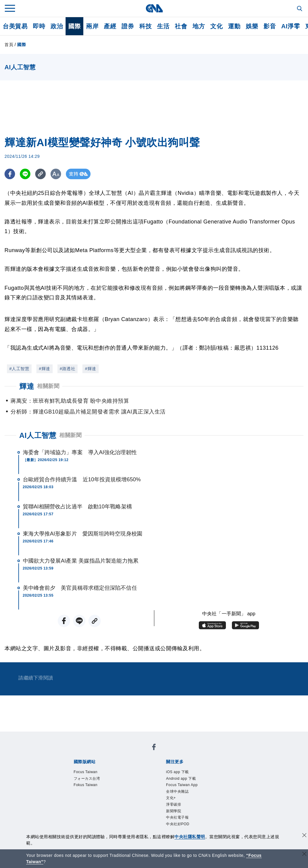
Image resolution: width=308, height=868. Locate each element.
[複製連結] (40, 174)
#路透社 (68, 369)
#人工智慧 (19, 369)
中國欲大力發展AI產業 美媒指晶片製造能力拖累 (81, 561)
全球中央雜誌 (177, 792)
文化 (216, 26)
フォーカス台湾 (87, 779)
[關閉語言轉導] (304, 855)
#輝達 (44, 369)
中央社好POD (178, 824)
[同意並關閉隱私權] (304, 836)
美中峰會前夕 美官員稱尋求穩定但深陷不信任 (80, 588)
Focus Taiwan (86, 772)
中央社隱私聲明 (190, 837)
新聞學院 (174, 811)
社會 (181, 26)
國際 (74, 26)
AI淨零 (291, 26)
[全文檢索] (300, 9)
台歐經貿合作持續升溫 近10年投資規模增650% (82, 479)
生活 (163, 26)
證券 (128, 26)
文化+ (171, 798)
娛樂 (252, 26)
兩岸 (92, 26)
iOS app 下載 (177, 772)
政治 (57, 26)
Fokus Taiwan (86, 785)
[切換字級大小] (56, 174)
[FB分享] (10, 174)
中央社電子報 (177, 817)
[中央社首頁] (154, 8)
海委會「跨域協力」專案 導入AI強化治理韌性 (80, 452)
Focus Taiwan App (182, 785)
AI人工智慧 (38, 435)
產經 (110, 26)
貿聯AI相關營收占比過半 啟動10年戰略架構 (77, 507)
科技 (145, 26)
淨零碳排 (174, 804)
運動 (234, 26)
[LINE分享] (25, 174)
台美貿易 (15, 26)
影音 (270, 26)
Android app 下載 (181, 779)
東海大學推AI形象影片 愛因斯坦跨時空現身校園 (83, 534)
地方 (199, 26)
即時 (39, 26)
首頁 (9, 45)
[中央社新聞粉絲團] (154, 748)
